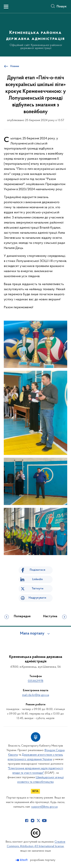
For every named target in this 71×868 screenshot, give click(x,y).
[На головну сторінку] (35, 34)
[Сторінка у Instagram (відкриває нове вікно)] (33, 821)
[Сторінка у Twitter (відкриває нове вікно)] (38, 821)
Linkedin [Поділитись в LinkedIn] (37, 579)
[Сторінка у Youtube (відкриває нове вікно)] (44, 821)
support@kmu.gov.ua (44, 807)
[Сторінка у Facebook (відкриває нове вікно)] (27, 821)
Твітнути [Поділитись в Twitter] (37, 589)
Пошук (62, 7)
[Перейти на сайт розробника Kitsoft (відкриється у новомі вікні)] (22, 860)
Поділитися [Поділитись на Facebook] (37, 570)
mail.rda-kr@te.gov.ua (36, 695)
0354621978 (36, 681)
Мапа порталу (32, 634)
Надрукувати (37, 598)
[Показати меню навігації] (6, 7)
